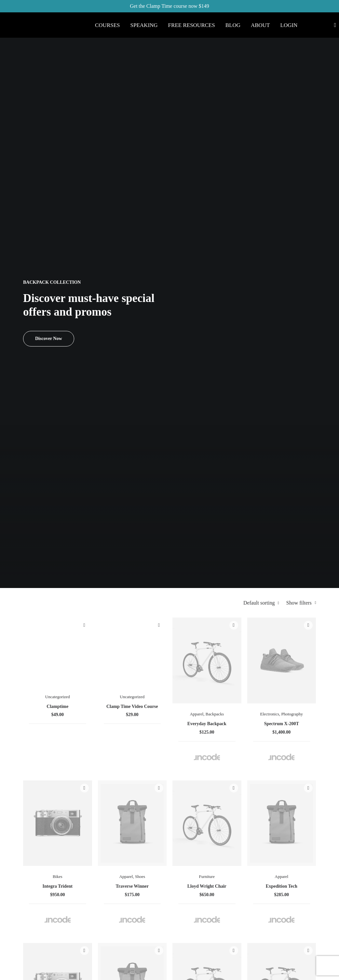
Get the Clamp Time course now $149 (169, 6)
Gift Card (191, 913)
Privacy (242, 876)
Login (289, 25)
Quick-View (177, 190)
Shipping (243, 840)
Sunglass (252, 517)
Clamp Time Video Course (209, 246)
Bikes (166, 378)
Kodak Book (253, 665)
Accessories (297, 517)
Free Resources (192, 25)
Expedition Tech (297, 391)
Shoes (217, 378)
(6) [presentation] (51, 218)
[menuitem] (108, 25)
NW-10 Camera (210, 677)
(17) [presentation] (50, 330)
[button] (166, 201)
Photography (297, 249)
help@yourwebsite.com (311, 837)
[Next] (307, 751)
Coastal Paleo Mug (297, 529)
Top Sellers (193, 922)
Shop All (190, 831)
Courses (108, 25)
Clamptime (166, 240)
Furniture (253, 378)
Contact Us (246, 867)
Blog (233, 25)
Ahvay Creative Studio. (106, 970)
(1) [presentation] (47, 229)
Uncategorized (166, 230)
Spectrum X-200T (297, 261)
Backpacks (253, 249)
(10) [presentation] (100, 330)
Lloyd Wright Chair (253, 393)
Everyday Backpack (253, 261)
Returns (242, 849)
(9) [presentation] (99, 341)
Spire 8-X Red (209, 529)
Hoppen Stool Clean (166, 668)
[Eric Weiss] (49, 18)
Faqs (239, 831)
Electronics (296, 240)
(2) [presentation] (44, 263)
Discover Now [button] (49, 121)
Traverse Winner (209, 391)
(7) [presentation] (57, 241)
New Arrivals (195, 885)
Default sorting (261, 167)
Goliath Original (166, 539)
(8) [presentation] (63, 286)
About (260, 25)
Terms (240, 858)
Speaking (144, 25)
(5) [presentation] (98, 353)
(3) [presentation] (58, 207)
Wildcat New (253, 536)
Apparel (252, 240)
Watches (165, 517)
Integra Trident (166, 391)
